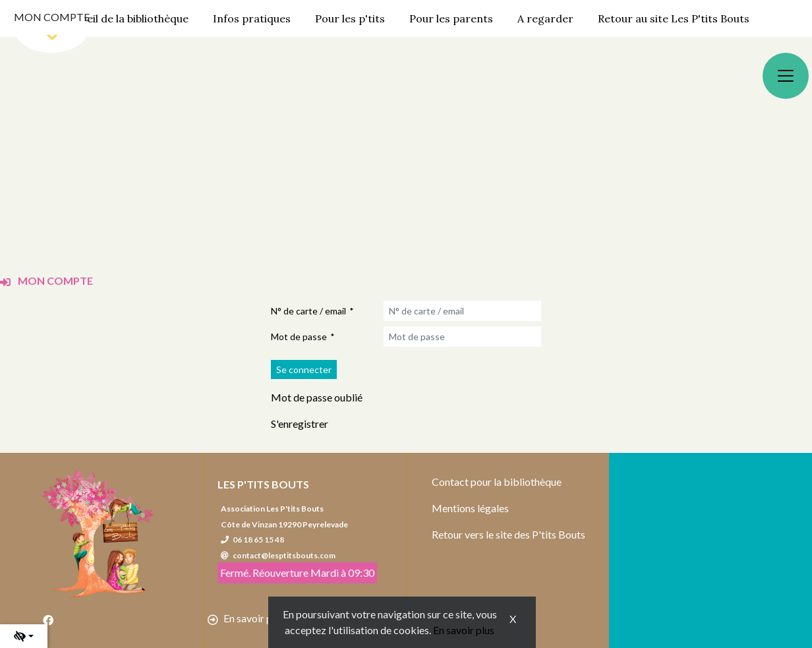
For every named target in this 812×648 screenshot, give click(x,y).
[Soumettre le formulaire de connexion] (304, 369)
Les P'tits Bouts (263, 484)
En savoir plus (464, 630)
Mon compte (52, 17)
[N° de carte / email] (463, 311)
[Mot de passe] (463, 337)
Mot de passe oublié (317, 397)
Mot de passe (299, 337)
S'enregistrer (300, 424)
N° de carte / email (308, 311)
